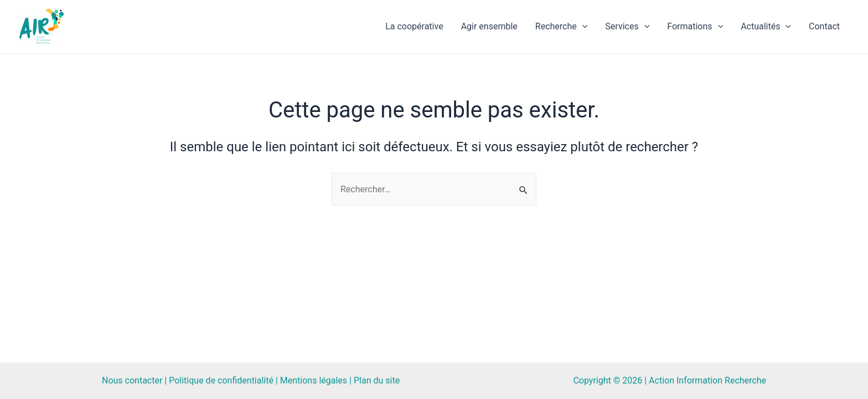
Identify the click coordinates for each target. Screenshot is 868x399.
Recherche (562, 27)
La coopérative (414, 26)
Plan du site (377, 380)
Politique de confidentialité (221, 380)
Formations (695, 27)
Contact (824, 26)
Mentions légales (314, 380)
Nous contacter (132, 380)
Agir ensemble (489, 26)
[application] (582, 27)
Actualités (766, 27)
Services (627, 27)
